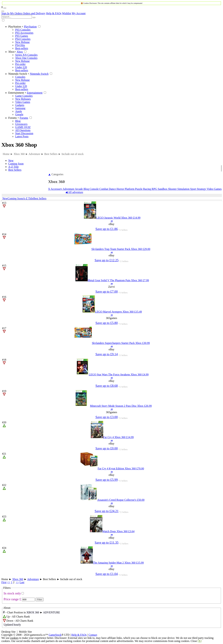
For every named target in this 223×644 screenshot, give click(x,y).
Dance (112, 189)
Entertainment (17, 93)
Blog (18, 121)
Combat (103, 189)
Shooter (172, 189)
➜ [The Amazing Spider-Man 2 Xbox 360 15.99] (112, 566)
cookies (14, 638)
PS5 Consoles (23, 30)
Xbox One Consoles (26, 58)
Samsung (20, 108)
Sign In (5, 13)
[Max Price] (28, 600)
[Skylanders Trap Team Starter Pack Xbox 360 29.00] (112, 249)
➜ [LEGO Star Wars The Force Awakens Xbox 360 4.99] (112, 378)
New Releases (23, 99)
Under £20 (21, 67)
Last (22, 582)
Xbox (12, 52)
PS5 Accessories (24, 33)
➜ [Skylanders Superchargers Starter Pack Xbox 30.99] (112, 346)
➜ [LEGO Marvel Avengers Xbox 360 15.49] (112, 315)
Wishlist (67, 13)
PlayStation (16, 27)
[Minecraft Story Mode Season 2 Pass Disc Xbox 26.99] (112, 406)
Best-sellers (22, 48)
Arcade (79, 189)
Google (19, 114)
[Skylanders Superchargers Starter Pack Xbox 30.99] (112, 343)
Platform (129, 189)
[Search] (34, 18)
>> (17, 582)
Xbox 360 (18, 579)
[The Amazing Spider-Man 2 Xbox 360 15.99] (112, 563)
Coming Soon (16, 164)
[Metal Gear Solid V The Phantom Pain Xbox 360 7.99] (112, 280)
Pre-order (20, 64)
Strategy (201, 189)
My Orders (17, 13)
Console (94, 189)
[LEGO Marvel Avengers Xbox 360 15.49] (112, 312)
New (11, 161)
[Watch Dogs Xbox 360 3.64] (112, 531)
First (4, 582)
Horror (120, 189)
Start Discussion (24, 133)
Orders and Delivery (34, 13)
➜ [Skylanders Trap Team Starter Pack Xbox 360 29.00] (112, 252)
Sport (193, 189)
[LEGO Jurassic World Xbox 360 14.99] (112, 218)
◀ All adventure (74, 192)
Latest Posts (22, 136)
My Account (79, 13)
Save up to (107, 229)
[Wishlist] (5, 8)
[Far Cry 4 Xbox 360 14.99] (112, 437)
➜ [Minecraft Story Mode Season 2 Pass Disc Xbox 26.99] (112, 409)
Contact (93, 635)
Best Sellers (15, 170)
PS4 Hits (20, 45)
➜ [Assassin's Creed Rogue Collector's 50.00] (112, 503)
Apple (19, 111)
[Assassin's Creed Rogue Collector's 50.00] (112, 500)
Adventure (68, 189)
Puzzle (139, 189)
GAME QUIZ (23, 127)
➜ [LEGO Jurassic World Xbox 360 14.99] (112, 221)
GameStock (55, 635)
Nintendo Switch (19, 74)
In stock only (12, 593)
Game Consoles (24, 96)
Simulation (183, 189)
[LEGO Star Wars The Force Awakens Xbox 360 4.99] (112, 375)
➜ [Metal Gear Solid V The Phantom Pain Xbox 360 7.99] (112, 284)
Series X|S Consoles (26, 55)
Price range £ (12, 599)
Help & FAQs (54, 13)
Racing (147, 189)
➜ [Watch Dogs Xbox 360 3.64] (112, 535)
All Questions (23, 130)
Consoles (20, 77)
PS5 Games (22, 36)
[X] (200, 641)
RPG (154, 189)
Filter (40, 600)
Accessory (56, 189)
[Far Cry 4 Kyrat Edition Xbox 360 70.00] (112, 468)
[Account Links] (3, 11)
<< (9, 582)
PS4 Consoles (23, 39)
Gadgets (20, 105)
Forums (14, 118)
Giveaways (21, 124)
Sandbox (162, 189)
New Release (22, 42)
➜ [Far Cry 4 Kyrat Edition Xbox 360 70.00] (112, 472)
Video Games (23, 102)
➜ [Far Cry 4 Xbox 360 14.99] (112, 440)
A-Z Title (13, 167)
